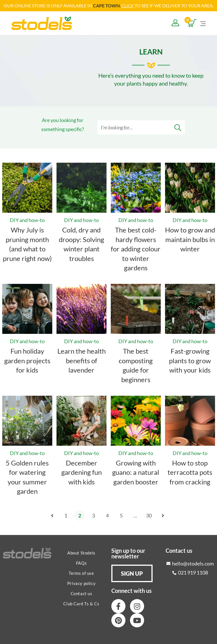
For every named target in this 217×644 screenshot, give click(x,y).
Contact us (82, 593)
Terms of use (81, 573)
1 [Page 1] (66, 515)
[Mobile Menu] (203, 23)
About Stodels (81, 552)
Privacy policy (81, 583)
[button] (132, 573)
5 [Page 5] (121, 515)
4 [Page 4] (107, 515)
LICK (129, 6)
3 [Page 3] (94, 515)
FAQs (81, 563)
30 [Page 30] (149, 515)
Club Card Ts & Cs (81, 603)
